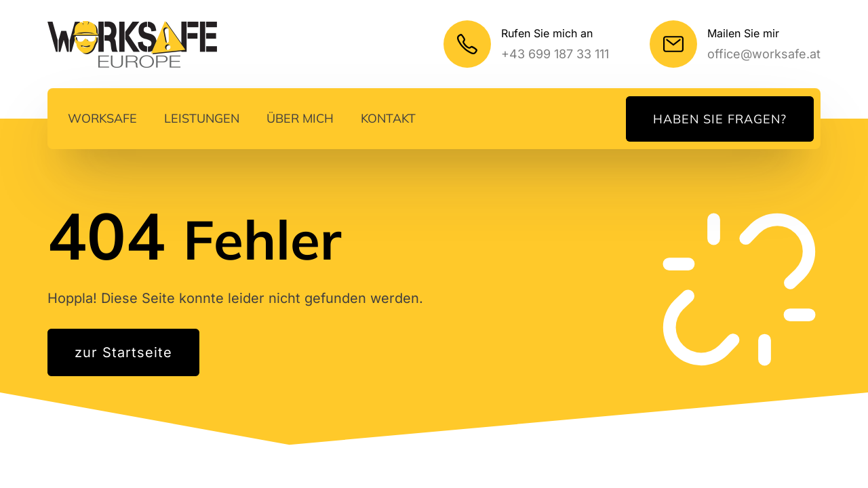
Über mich (300, 118)
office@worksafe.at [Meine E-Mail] (764, 54)
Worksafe (102, 118)
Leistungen (202, 118)
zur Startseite (123, 352)
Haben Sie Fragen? (720, 119)
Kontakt (388, 118)
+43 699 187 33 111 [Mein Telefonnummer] (555, 54)
